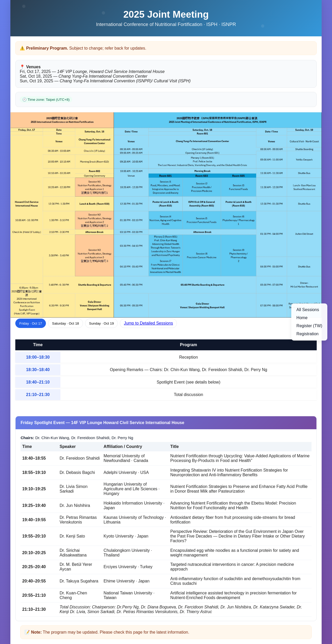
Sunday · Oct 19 (101, 323)
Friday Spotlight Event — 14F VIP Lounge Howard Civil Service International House (102, 423)
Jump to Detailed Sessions (148, 323)
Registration (307, 334)
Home (302, 318)
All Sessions (308, 310)
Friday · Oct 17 (31, 323)
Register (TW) (309, 326)
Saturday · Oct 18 (66, 323)
